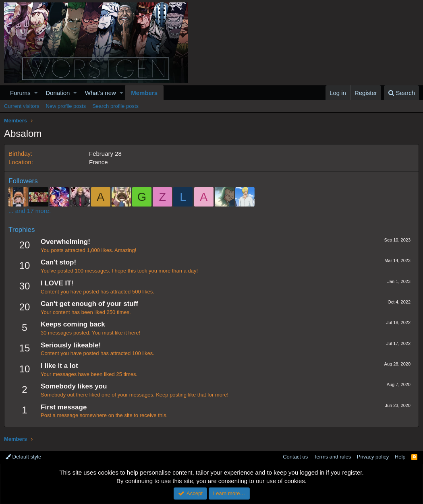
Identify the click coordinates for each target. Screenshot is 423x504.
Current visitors (22, 106)
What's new (101, 93)
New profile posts (66, 106)
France (98, 162)
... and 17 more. (30, 211)
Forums (20, 93)
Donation (58, 93)
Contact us (295, 457)
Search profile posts (115, 106)
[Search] (401, 93)
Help (400, 457)
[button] (36, 93)
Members (144, 93)
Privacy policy (373, 457)
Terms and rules (332, 457)
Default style (23, 457)
